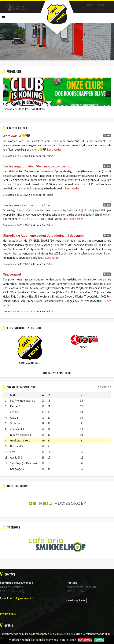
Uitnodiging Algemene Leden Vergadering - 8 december (44, 235)
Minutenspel (12, 274)
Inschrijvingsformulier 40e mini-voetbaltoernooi (38, 166)
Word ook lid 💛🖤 (17, 136)
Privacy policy (8, 614)
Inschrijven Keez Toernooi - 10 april (29, 205)
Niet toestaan (85, 640)
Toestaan (99, 640)
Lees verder (54, 150)
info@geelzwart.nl (22, 598)
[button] (6, 94)
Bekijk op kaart (77, 600)
